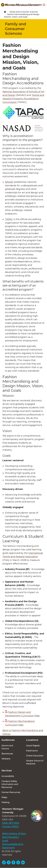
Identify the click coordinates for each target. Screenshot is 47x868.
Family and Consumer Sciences (24, 12)
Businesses (7, 754)
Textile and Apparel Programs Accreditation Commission (23, 99)
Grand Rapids (33, 746)
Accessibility (8, 776)
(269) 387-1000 (10, 823)
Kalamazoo (32, 751)
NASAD (9, 182)
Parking (5, 802)
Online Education (35, 756)
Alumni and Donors (7, 747)
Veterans (6, 759)
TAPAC (9, 219)
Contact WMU (10, 827)
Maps (4, 797)
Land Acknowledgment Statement (13, 844)
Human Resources (11, 792)
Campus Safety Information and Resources (10, 784)
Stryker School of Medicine (35, 762)
